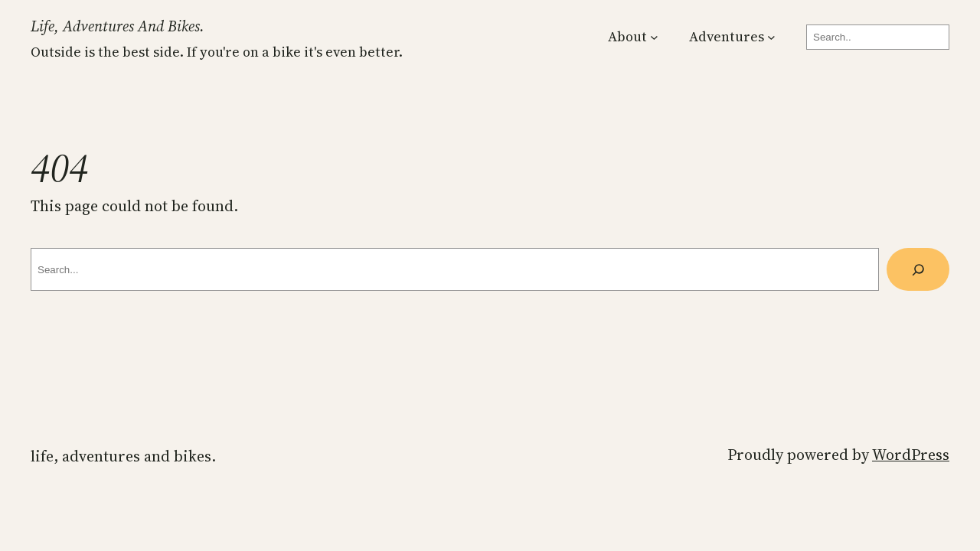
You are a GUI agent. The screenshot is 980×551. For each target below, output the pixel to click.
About (627, 37)
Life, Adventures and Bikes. (118, 26)
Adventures (727, 37)
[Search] (918, 269)
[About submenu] (654, 37)
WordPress (911, 455)
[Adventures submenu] (771, 37)
